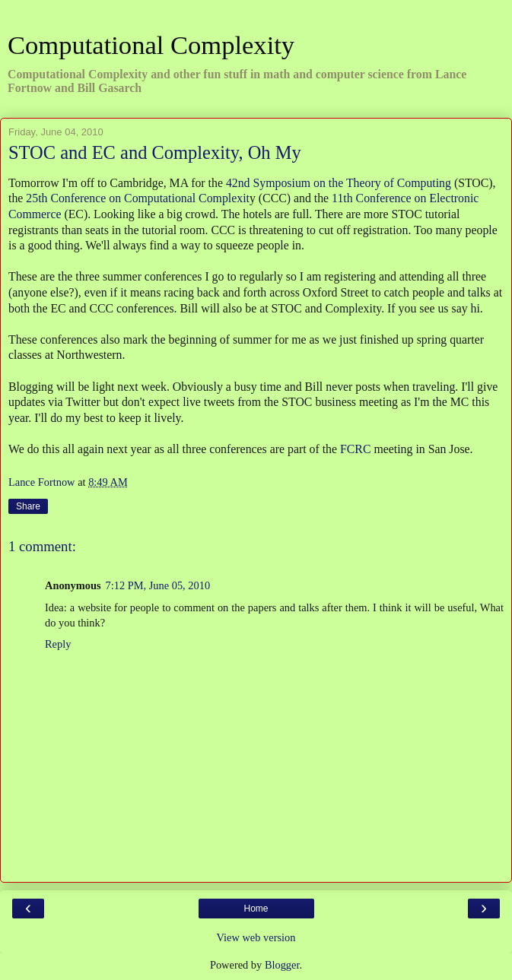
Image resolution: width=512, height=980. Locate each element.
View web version (256, 937)
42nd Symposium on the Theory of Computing (339, 183)
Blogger (282, 965)
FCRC (355, 449)
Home (256, 909)
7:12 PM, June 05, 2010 (158, 585)
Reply (58, 644)
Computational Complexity (151, 45)
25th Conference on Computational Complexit (138, 198)
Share (28, 506)
